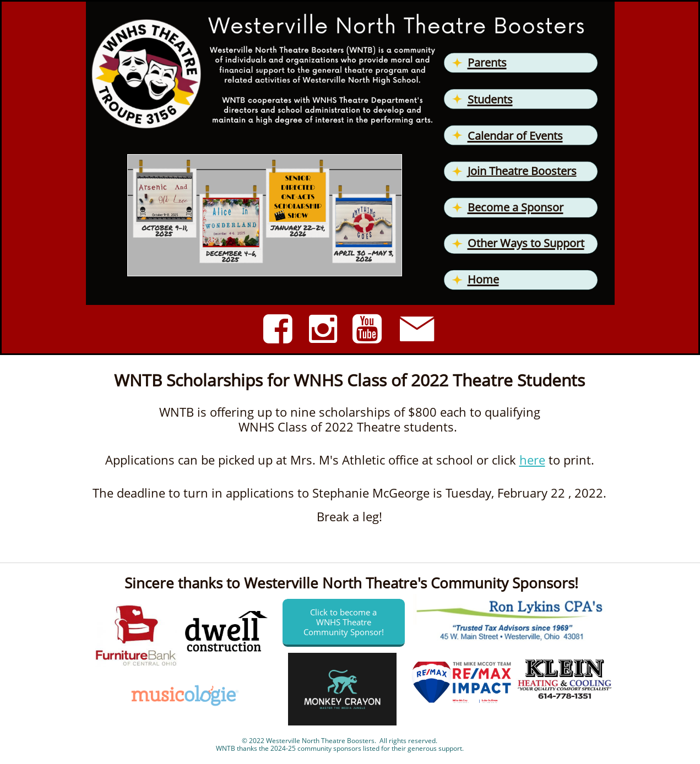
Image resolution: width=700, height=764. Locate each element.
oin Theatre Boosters (523, 171)
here (532, 460)
